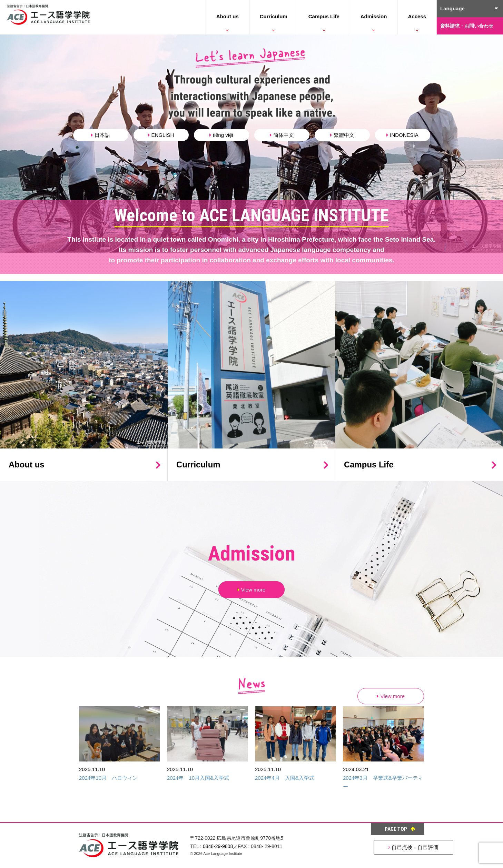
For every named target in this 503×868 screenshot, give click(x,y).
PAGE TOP (400, 829)
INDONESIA (402, 135)
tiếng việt (221, 135)
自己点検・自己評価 (382, 847)
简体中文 (282, 135)
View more (252, 590)
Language (452, 8)
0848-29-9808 (218, 846)
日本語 (101, 135)
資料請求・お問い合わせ (467, 26)
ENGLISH (161, 135)
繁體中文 (342, 135)
